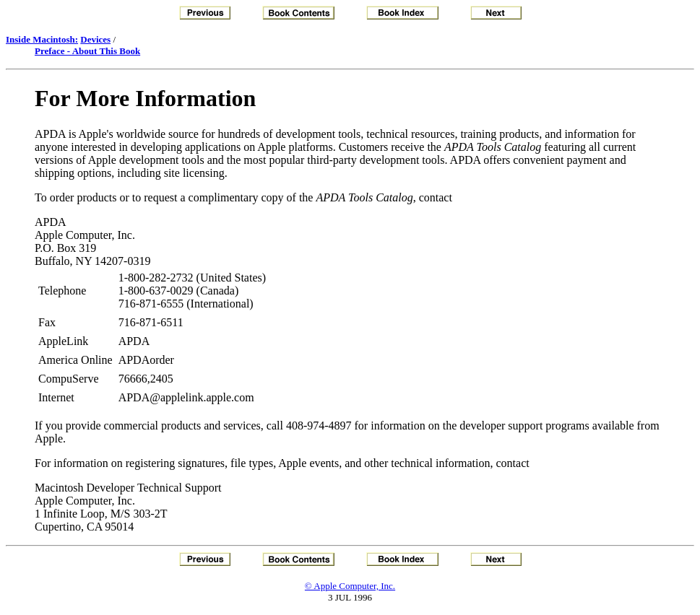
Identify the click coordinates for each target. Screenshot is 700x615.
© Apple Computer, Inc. (350, 586)
